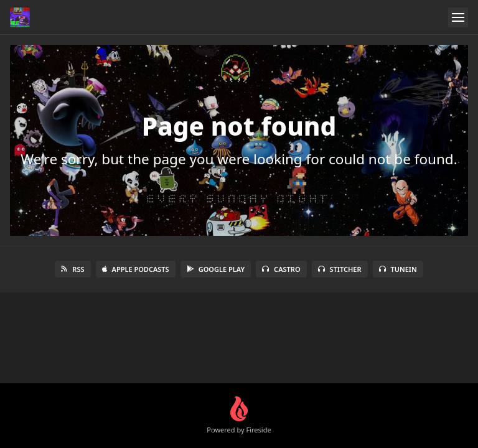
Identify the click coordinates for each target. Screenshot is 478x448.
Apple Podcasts (136, 269)
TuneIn (398, 269)
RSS (73, 269)
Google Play (216, 269)
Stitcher (340, 269)
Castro (281, 269)
